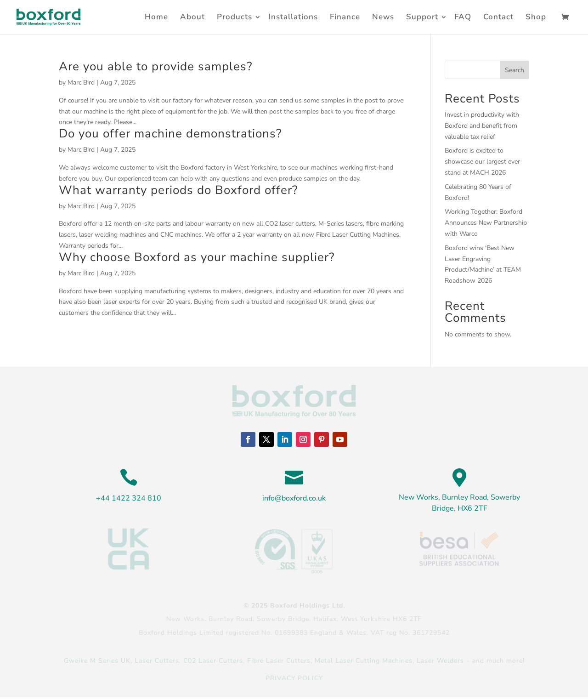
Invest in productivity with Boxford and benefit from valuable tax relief (482, 126)
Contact (498, 17)
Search (514, 70)
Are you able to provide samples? (156, 66)
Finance (345, 17)
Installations (293, 17)
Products (235, 17)
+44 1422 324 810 (129, 498)
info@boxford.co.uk (294, 498)
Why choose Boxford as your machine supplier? (197, 257)
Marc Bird (81, 83)
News (383, 17)
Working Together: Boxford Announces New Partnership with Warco (486, 223)
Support (422, 17)
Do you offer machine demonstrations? (170, 134)
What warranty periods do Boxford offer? (178, 190)
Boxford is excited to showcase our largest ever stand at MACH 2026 (482, 162)
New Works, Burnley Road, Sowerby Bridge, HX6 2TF (459, 503)
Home (156, 17)
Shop (536, 17)
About (192, 17)
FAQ (463, 17)
